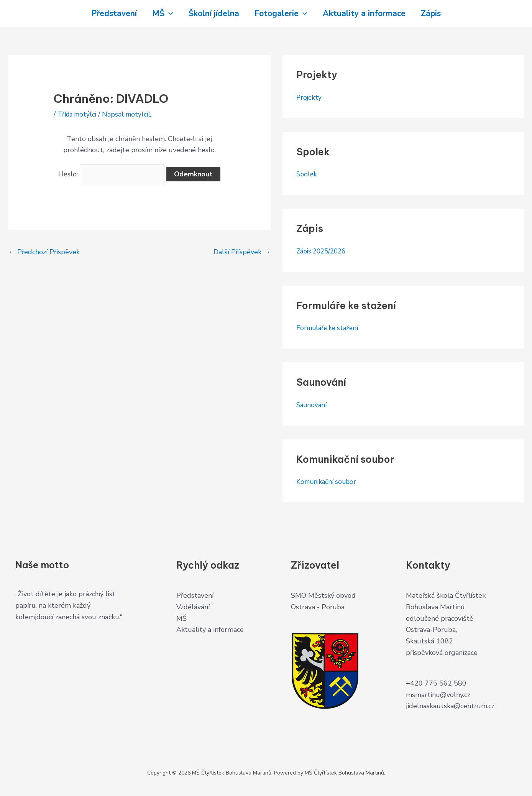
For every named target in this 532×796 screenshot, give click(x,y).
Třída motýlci (78, 114)
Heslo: (112, 174)
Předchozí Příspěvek (44, 251)
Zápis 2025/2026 (323, 251)
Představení (106, 13)
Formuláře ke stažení (329, 328)
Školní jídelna (212, 13)
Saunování (312, 405)
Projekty (310, 97)
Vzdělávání (193, 607)
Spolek (307, 174)
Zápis (438, 13)
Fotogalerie (282, 13)
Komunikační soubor (328, 482)
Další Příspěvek (242, 251)
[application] (164, 13)
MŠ (158, 13)
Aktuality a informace (369, 13)
